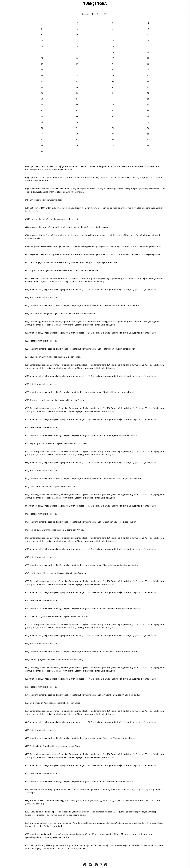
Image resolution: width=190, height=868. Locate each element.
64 (148, 111)
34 (77, 70)
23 (113, 52)
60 (148, 105)
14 (77, 41)
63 (113, 111)
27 (113, 58)
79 (113, 134)
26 (77, 58)
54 (77, 99)
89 (42, 151)
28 (148, 58)
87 (113, 145)
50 (77, 93)
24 (148, 52)
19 (113, 46)
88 (148, 145)
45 (42, 87)
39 (113, 76)
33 (42, 70)
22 (77, 52)
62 (77, 111)
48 (148, 87)
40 (148, 76)
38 (77, 76)
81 (42, 140)
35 (113, 70)
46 (77, 87)
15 (113, 41)
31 (113, 64)
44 (148, 81)
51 (113, 93)
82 (77, 140)
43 (113, 81)
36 (148, 70)
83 (113, 140)
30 (77, 64)
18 (77, 46)
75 (113, 128)
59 (113, 105)
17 (42, 46)
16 (148, 41)
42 (77, 81)
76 (148, 128)
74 (77, 128)
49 (42, 93)
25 (42, 58)
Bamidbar (96, 14)
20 (148, 46)
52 (148, 93)
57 (42, 105)
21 (42, 52)
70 (77, 122)
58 (77, 105)
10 (77, 35)
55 (113, 99)
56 (148, 99)
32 (148, 64)
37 (42, 76)
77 (42, 134)
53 (42, 99)
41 (42, 81)
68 (148, 116)
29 (42, 64)
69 (42, 122)
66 (77, 116)
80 (148, 134)
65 (42, 116)
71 (113, 122)
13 (42, 41)
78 (77, 134)
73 (42, 128)
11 (113, 35)
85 (42, 145)
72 (148, 122)
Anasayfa (85, 14)
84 (148, 140)
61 (42, 111)
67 (113, 116)
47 (113, 87)
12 (148, 35)
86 (77, 145)
